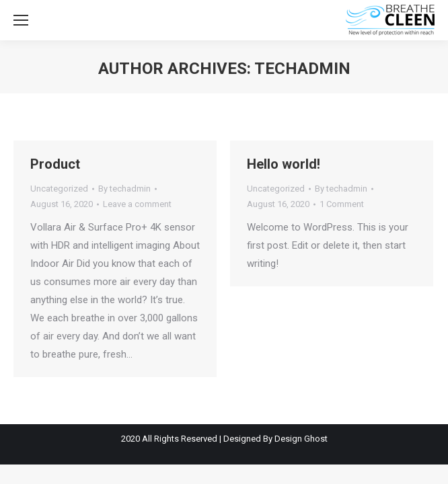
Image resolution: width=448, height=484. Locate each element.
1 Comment (342, 204)
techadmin (302, 69)
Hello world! (284, 164)
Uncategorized (59, 189)
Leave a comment (137, 204)
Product (55, 164)
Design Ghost (301, 439)
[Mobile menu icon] (21, 20)
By (124, 189)
